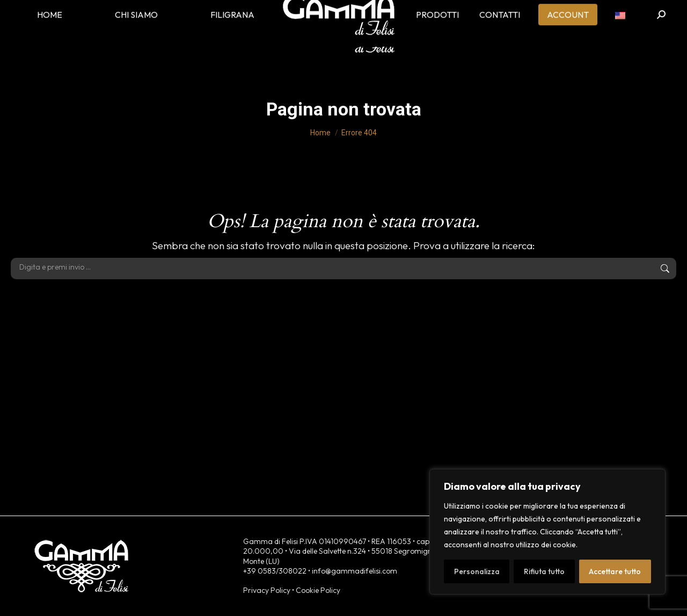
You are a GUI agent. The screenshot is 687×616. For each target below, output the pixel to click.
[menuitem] (620, 32)
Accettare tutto (615, 571)
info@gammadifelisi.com (355, 571)
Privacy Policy (267, 590)
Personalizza (477, 571)
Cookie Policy (318, 590)
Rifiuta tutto (544, 571)
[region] (547, 532)
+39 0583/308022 (275, 571)
